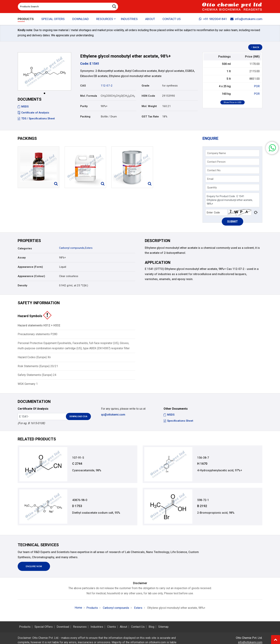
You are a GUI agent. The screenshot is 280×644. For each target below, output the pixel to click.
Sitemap (163, 627)
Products (26, 19)
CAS (83, 86)
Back (255, 47)
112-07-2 (107, 86)
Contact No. (214, 170)
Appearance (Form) (30, 267)
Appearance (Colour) (31, 276)
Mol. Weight (149, 106)
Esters (89, 248)
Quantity (212, 187)
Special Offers (53, 19)
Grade (145, 86)
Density (22, 285)
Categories (25, 248)
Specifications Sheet (178, 421)
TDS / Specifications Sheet (36, 119)
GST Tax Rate (150, 117)
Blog (151, 627)
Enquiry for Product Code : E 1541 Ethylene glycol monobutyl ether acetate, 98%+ (232, 200)
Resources (80, 627)
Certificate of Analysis (33, 113)
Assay (22, 258)
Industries (129, 19)
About (150, 19)
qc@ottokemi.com (113, 415)
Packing (85, 117)
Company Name (217, 153)
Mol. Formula (89, 96)
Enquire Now (34, 566)
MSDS (23, 107)
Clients (112, 627)
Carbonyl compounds (72, 248)
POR (257, 86)
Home (78, 608)
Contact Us (172, 19)
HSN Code (148, 96)
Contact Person (216, 162)
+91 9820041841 (213, 19)
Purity (84, 106)
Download (81, 19)
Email (210, 179)
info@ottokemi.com (246, 19)
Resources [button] (105, 19)
